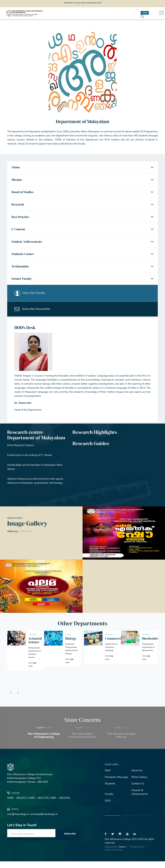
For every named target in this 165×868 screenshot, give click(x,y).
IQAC (108, 807)
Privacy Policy (137, 854)
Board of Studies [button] (23, 193)
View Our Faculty (30, 298)
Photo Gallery (139, 784)
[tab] (82, 168)
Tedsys (122, 854)
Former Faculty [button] (23, 284)
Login (145, 13)
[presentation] (11, 700)
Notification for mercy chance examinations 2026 (83, 3)
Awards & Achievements (140, 799)
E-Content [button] (19, 232)
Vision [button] (16, 168)
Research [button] (18, 206)
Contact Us (138, 790)
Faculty (109, 801)
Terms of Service (114, 857)
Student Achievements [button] (28, 245)
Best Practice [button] (21, 219)
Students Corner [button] (23, 258)
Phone (13, 800)
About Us (137, 777)
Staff (108, 777)
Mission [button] (17, 181)
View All (13, 538)
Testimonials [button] (21, 271)
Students (110, 790)
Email (13, 816)
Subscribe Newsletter (33, 315)
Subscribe (70, 840)
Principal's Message (116, 784)
